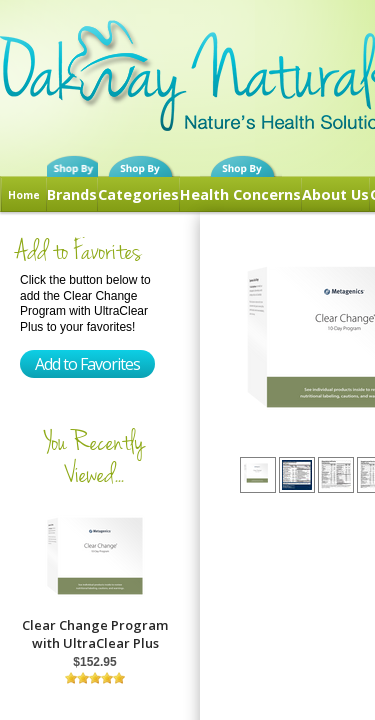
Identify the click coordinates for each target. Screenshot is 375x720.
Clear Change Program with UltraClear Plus (95, 634)
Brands (72, 194)
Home (24, 195)
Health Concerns (240, 194)
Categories (138, 194)
